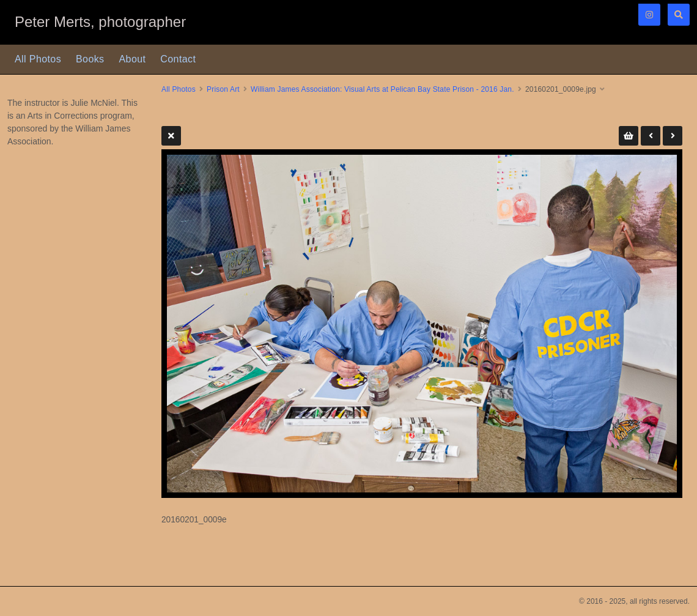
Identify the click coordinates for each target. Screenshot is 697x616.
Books (90, 59)
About (133, 59)
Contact (178, 59)
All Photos (38, 59)
